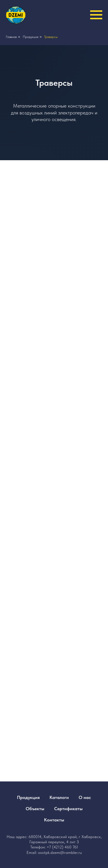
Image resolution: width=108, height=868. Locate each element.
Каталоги (59, 797)
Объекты (35, 809)
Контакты (54, 820)
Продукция (31, 37)
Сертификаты (68, 809)
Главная (11, 37)
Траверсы (51, 37)
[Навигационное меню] (96, 15)
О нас (85, 797)
